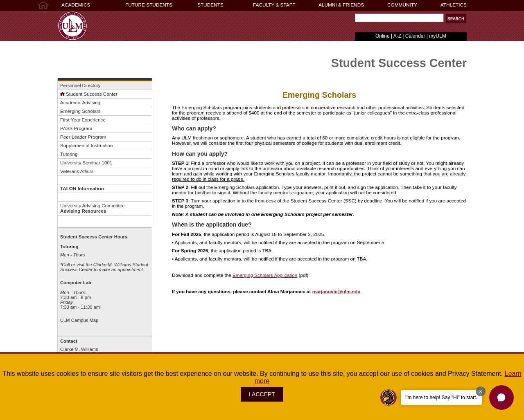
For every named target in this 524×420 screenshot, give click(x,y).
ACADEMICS (76, 5)
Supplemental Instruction (86, 145)
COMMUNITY (402, 5)
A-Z (397, 36)
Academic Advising (80, 102)
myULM (437, 36)
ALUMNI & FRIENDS (341, 5)
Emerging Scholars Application (265, 275)
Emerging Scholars (80, 111)
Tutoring (69, 154)
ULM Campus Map (79, 320)
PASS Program (76, 128)
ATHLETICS (454, 5)
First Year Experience (83, 120)
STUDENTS (210, 5)
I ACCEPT (262, 394)
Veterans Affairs (77, 171)
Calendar (415, 36)
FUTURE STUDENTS (149, 5)
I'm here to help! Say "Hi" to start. (441, 398)
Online (383, 36)
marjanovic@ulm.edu (337, 291)
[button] (456, 19)
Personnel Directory (80, 85)
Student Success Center (89, 94)
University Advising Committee (93, 208)
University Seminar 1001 (86, 163)
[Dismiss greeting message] (481, 391)
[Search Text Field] (399, 18)
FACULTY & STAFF (274, 5)
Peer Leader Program (83, 137)
